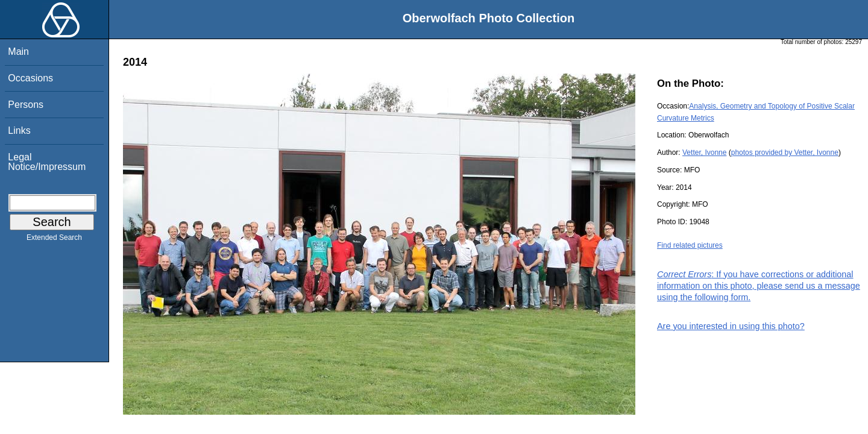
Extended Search (54, 240)
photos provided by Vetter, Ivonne (785, 153)
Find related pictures (690, 245)
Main (18, 52)
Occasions (30, 78)
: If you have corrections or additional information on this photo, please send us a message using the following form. (759, 286)
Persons (26, 105)
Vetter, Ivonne (704, 153)
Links (19, 131)
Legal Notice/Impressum (47, 162)
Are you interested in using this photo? (731, 326)
